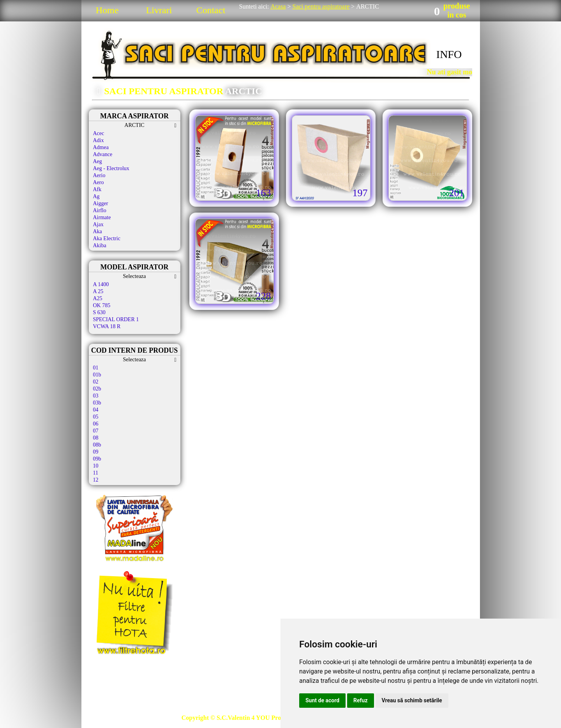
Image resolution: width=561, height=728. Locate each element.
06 (96, 424)
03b (97, 403)
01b (97, 375)
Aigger (101, 203)
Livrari (159, 10)
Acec (99, 133)
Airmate (102, 217)
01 (96, 368)
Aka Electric (107, 238)
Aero (99, 182)
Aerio (99, 175)
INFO (449, 54)
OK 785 (102, 305)
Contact (211, 10)
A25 (98, 298)
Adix (99, 140)
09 (96, 452)
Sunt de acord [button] (322, 700)
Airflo (100, 210)
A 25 (98, 291)
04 (96, 410)
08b (97, 445)
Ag (96, 196)
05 (96, 417)
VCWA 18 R (107, 326)
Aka (98, 231)
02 (96, 382)
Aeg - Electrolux (111, 168)
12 (96, 480)
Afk (97, 189)
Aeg (98, 161)
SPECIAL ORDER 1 (116, 319)
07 (96, 431)
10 (96, 466)
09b (97, 459)
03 (96, 396)
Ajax (98, 224)
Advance (103, 154)
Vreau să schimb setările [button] (412, 700)
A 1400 (101, 284)
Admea (101, 147)
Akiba (100, 245)
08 (96, 438)
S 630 (99, 312)
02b (97, 389)
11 (96, 473)
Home (107, 10)
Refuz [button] (361, 700)
